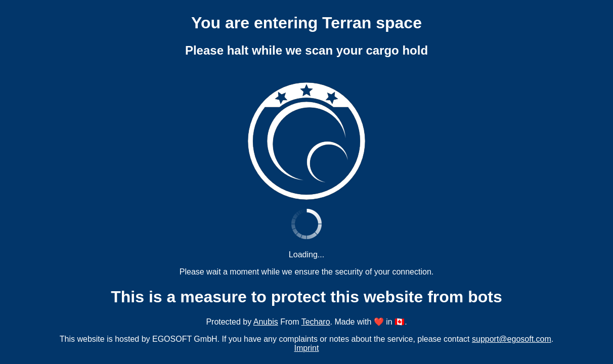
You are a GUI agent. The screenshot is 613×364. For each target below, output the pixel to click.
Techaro (316, 322)
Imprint (307, 348)
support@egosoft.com (512, 339)
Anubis (266, 322)
